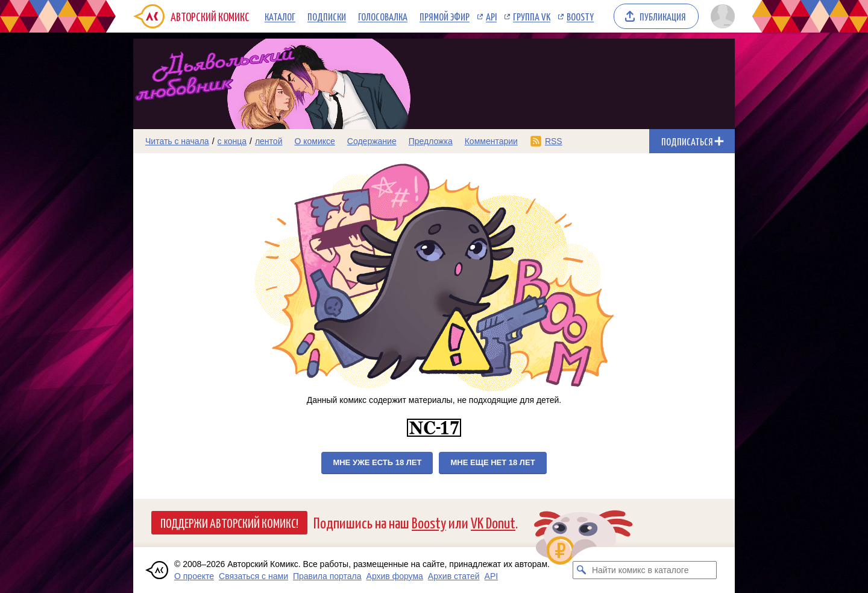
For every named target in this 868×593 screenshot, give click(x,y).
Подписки (327, 16)
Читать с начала (177, 141)
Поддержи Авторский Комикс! (229, 522)
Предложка (431, 141)
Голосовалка (383, 16)
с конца (232, 141)
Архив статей (454, 576)
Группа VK (532, 16)
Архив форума (395, 576)
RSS (554, 141)
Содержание (372, 141)
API (491, 16)
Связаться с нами (253, 576)
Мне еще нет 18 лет (492, 462)
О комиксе (314, 141)
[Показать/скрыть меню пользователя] (721, 16)
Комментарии (491, 141)
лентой (269, 141)
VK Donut (493, 522)
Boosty (580, 16)
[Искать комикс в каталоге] (582, 570)
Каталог (280, 16)
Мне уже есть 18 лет (377, 462)
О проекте (194, 576)
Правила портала (327, 576)
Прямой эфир (445, 16)
